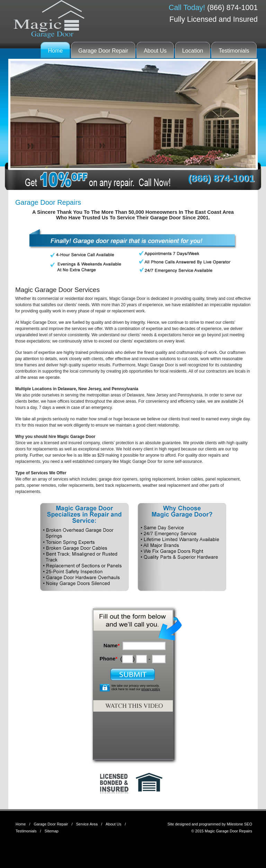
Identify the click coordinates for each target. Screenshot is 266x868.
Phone (108, 659)
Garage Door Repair (103, 51)
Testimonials (234, 51)
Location (193, 51)
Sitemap (52, 831)
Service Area (87, 824)
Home (55, 51)
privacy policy (151, 689)
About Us (155, 51)
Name (112, 645)
